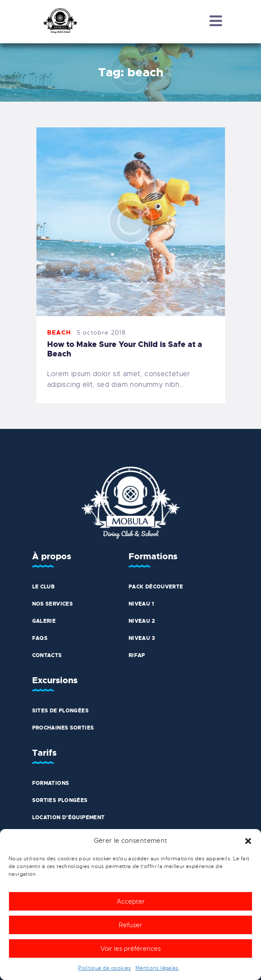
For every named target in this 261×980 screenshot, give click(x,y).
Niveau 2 (142, 621)
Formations (51, 783)
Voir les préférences (130, 949)
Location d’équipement (69, 817)
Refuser (130, 925)
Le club (43, 587)
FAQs (40, 638)
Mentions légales (157, 968)
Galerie (44, 621)
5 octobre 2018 (101, 332)
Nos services (53, 604)
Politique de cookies (105, 968)
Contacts (47, 655)
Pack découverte (156, 587)
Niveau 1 (141, 604)
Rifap (137, 655)
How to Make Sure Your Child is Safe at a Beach (125, 349)
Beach (59, 332)
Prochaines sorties (63, 728)
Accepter (131, 902)
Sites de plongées (60, 711)
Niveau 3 (142, 638)
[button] (248, 841)
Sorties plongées (60, 800)
